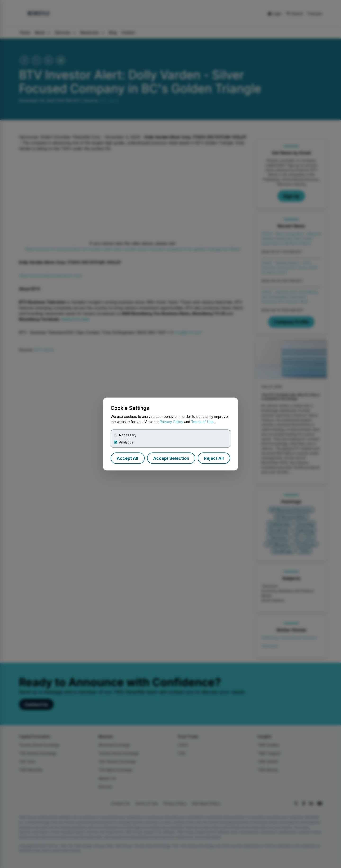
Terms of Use (202, 422)
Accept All (128, 458)
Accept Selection (171, 458)
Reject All (214, 458)
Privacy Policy (171, 422)
